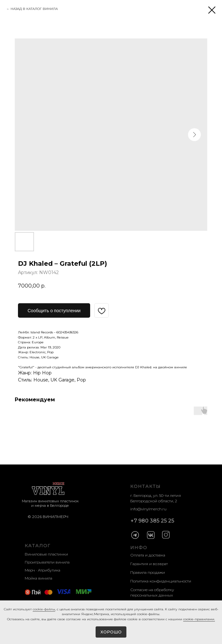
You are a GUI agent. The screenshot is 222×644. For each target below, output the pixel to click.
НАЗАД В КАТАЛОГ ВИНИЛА (34, 9)
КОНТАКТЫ (145, 486)
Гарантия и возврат (149, 564)
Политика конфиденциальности (161, 581)
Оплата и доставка (148, 555)
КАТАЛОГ (38, 546)
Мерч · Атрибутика (43, 570)
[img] (135, 535)
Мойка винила (38, 578)
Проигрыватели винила (47, 562)
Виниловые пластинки (46, 554)
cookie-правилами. (199, 619)
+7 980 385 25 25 (152, 521)
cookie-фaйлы (44, 609)
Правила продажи (148, 572)
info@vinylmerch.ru (148, 509)
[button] (54, 310)
